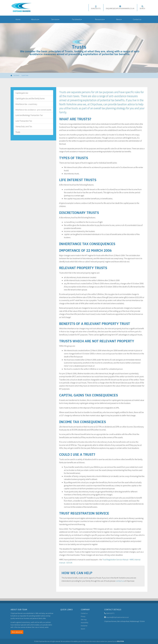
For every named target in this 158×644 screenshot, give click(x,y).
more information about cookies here (96, 641)
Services (55, 19)
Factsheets (77, 19)
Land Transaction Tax (24, 121)
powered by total (116, 641)
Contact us (137, 19)
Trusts (18, 132)
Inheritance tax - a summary (26, 104)
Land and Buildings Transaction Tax (29, 115)
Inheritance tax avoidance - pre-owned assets (33, 110)
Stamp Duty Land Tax (24, 126)
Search (142, 8)
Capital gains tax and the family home (30, 98)
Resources (100, 19)
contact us (120, 581)
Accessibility (85, 623)
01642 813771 (96, 8)
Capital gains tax (22, 93)
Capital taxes (25, 75)
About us (35, 19)
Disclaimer (84, 626)
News (119, 19)
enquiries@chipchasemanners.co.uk (120, 8)
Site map (84, 620)
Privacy (83, 616)
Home (18, 19)
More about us (17, 632)
